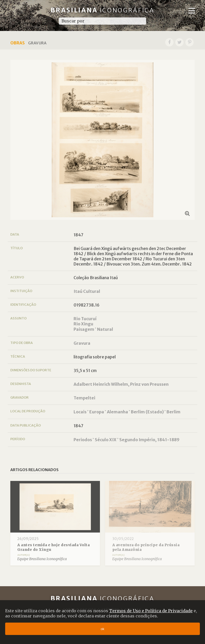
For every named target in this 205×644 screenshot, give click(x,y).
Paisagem (84, 329)
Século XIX (106, 440)
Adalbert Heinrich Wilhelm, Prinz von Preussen (121, 384)
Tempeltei (84, 398)
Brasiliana (103, 10)
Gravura (82, 343)
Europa (97, 412)
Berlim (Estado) (147, 412)
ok (102, 629)
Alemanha (117, 412)
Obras (18, 43)
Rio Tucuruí (85, 319)
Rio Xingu (83, 324)
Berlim (174, 412)
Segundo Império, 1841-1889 (149, 440)
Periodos (83, 440)
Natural (105, 329)
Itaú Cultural (87, 291)
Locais (80, 412)
